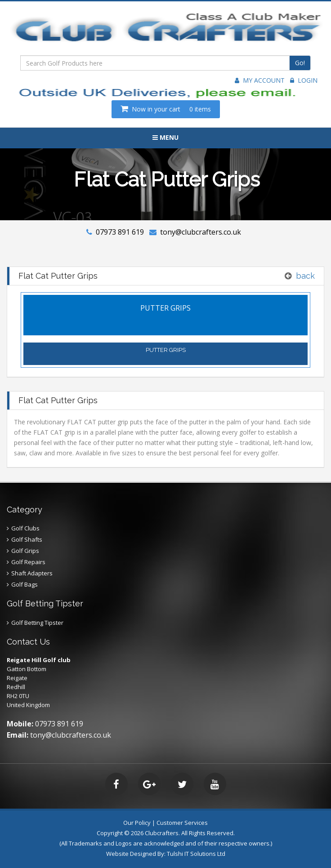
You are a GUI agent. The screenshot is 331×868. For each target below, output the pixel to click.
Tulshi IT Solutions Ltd (196, 854)
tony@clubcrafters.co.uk (201, 232)
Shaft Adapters (32, 573)
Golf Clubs (25, 528)
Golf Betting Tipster (37, 623)
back (305, 276)
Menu (165, 137)
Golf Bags (25, 584)
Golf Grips (25, 551)
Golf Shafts (27, 539)
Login (304, 80)
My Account (260, 80)
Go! (300, 63)
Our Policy (137, 823)
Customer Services (182, 823)
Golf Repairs (28, 562)
